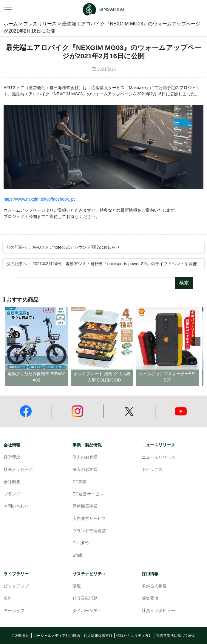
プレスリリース (40, 24)
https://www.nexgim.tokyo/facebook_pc (40, 200)
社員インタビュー (158, 611)
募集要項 (150, 599)
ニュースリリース (158, 445)
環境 (77, 586)
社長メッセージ (18, 470)
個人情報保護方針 (98, 636)
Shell (77, 556)
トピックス (152, 470)
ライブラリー (16, 574)
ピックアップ (16, 586)
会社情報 (12, 445)
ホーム (11, 24)
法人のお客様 (85, 470)
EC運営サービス (88, 494)
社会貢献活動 (85, 599)
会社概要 (12, 482)
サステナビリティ (89, 574)
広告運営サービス (89, 519)
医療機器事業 (85, 507)
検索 (184, 283)
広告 (8, 599)
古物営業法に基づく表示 (176, 636)
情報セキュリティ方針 (134, 636)
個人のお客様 (85, 458)
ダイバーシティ (87, 611)
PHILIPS (81, 543)
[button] (196, 341)
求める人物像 (154, 586)
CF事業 (79, 482)
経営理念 (12, 458)
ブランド (12, 494)
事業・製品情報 (87, 445)
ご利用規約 (21, 636)
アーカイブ (14, 611)
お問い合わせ (16, 507)
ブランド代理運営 (89, 531)
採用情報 (150, 574)
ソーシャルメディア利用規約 (57, 636)
